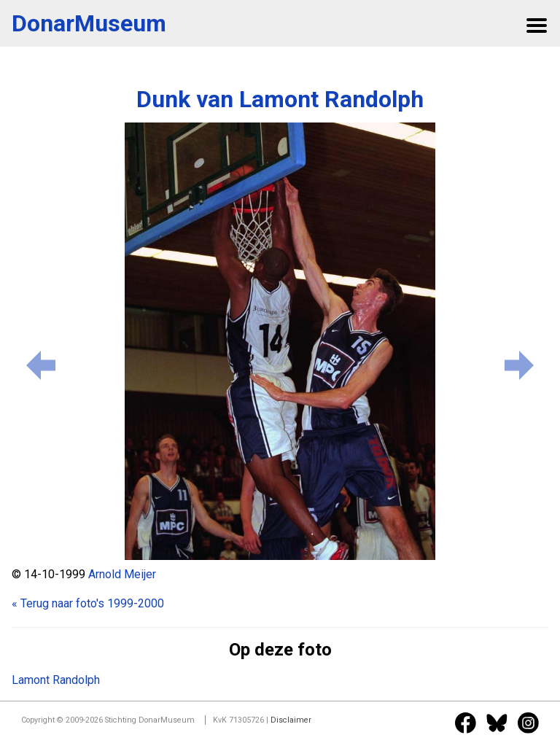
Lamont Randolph (56, 680)
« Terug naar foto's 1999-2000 (88, 603)
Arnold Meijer (122, 574)
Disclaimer (291, 720)
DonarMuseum (89, 23)
